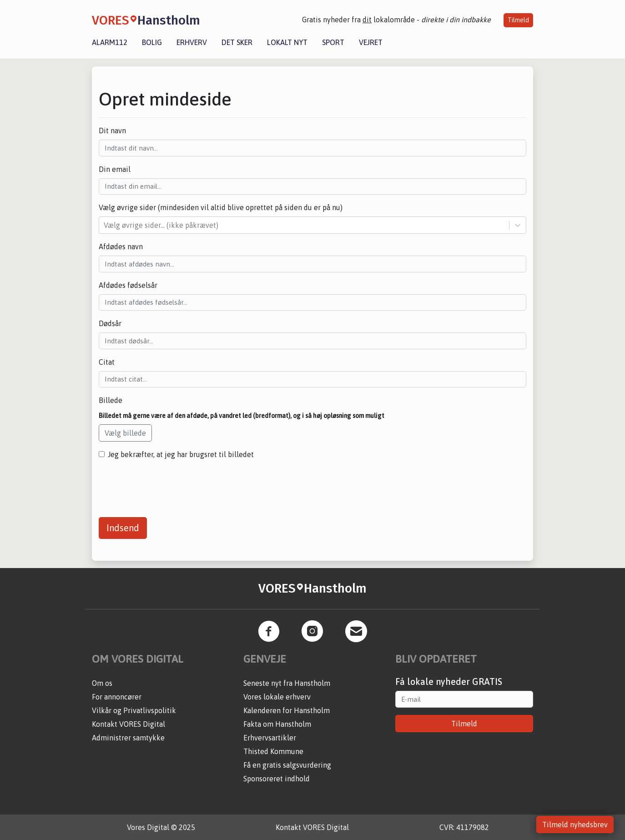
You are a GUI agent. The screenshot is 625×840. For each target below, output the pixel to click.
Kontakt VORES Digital (129, 724)
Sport (333, 42)
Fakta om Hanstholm (277, 724)
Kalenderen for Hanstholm (287, 710)
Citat (107, 362)
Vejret (371, 42)
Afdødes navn (121, 246)
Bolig (152, 42)
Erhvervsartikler (270, 738)
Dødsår (110, 323)
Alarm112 (110, 42)
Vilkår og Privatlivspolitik (134, 710)
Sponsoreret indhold (277, 779)
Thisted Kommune (273, 751)
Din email (115, 169)
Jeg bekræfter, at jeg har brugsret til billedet (181, 454)
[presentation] (168, 485)
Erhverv (192, 42)
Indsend (123, 528)
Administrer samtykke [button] (128, 738)
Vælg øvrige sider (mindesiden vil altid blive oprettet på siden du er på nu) (221, 207)
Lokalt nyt (287, 42)
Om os (102, 683)
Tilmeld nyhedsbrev (575, 825)
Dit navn (112, 131)
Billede (111, 400)
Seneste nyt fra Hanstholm (287, 683)
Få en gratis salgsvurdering (287, 765)
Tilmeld (518, 20)
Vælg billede (125, 433)
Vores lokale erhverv (277, 697)
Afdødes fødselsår (128, 285)
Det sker (237, 42)
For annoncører (117, 697)
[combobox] (105, 225)
